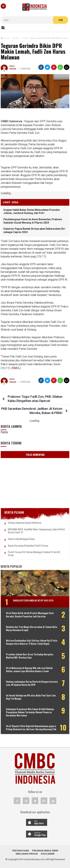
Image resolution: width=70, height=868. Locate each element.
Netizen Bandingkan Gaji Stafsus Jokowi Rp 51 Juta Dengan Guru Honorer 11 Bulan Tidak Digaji (32, 642)
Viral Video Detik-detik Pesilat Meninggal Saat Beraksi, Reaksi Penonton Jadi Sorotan (30, 615)
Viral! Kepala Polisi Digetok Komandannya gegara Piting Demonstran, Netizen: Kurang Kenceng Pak (31, 728)
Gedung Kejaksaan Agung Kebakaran (25, 523)
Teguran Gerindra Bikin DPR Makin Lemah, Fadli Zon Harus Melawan (33, 51)
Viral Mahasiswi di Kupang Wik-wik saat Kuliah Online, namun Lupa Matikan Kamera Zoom (29, 669)
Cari (61, 20)
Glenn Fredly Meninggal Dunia (21, 539)
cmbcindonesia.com (34, 859)
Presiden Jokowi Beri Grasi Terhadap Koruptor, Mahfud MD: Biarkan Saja (30, 656)
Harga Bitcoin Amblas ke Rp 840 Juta (33, 600)
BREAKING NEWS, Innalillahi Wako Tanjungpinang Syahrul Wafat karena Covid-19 (36, 531)
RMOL (16, 368)
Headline (13, 69)
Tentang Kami (20, 851)
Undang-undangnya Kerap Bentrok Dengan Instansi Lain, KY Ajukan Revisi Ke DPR (32, 683)
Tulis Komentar (35, 455)
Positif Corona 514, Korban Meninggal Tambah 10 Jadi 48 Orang (34, 554)
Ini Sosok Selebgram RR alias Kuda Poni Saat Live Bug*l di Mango (31, 697)
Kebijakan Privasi (27, 854)
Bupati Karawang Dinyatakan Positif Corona (28, 546)
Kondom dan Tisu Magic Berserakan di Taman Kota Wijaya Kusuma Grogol (32, 628)
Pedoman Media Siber (45, 851)
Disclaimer (48, 854)
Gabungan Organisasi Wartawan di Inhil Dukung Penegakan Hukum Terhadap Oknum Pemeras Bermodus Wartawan (30, 712)
